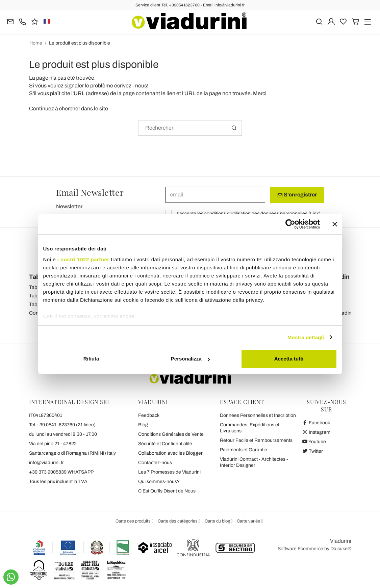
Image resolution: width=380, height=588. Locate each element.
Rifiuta (91, 359)
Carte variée (249, 521)
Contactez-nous (155, 463)
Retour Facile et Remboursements (256, 440)
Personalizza (190, 359)
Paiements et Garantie (244, 450)
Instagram (316, 432)
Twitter (313, 451)
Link (314, 213)
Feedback (149, 415)
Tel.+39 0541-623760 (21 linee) (62, 425)
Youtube (314, 442)
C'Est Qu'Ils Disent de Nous (167, 491)
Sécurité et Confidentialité (165, 444)
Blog (143, 425)
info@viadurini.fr (46, 463)
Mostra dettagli (306, 337)
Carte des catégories (178, 521)
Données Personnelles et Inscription (258, 415)
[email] (215, 195)
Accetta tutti (289, 359)
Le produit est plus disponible (80, 43)
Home (36, 43)
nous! (142, 86)
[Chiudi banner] (335, 224)
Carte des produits (134, 521)
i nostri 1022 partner (83, 259)
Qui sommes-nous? (159, 482)
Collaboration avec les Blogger (170, 453)
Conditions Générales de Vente (171, 434)
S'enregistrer (297, 195)
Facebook (316, 423)
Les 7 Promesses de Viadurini (169, 472)
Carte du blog (218, 521)
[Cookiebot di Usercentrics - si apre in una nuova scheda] (290, 224)
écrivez (123, 86)
